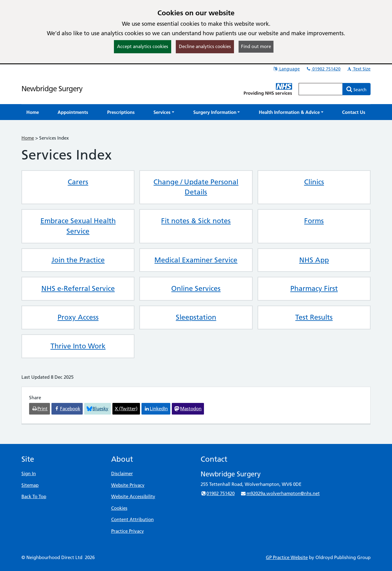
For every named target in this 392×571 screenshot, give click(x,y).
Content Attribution (132, 519)
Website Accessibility (133, 496)
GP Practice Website (287, 557)
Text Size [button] (358, 69)
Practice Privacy (128, 531)
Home (28, 138)
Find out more (256, 46)
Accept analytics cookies (143, 46)
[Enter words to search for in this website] (321, 89)
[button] (164, 112)
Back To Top (34, 496)
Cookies (119, 508)
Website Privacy (128, 485)
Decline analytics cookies (205, 46)
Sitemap (30, 485)
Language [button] (286, 69)
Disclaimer (122, 473)
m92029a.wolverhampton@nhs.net (280, 493)
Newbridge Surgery (52, 89)
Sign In (29, 473)
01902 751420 (323, 69)
